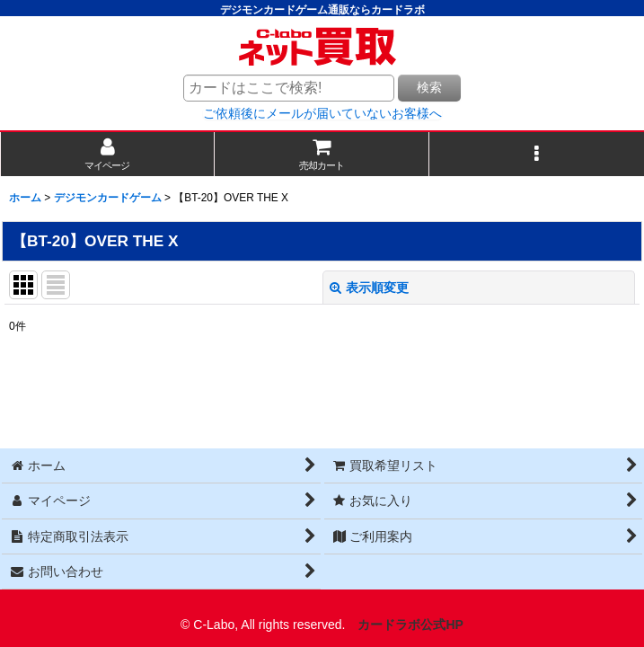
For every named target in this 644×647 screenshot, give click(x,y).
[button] (537, 154)
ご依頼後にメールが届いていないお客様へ (322, 113)
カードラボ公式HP (410, 625)
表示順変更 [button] (369, 288)
